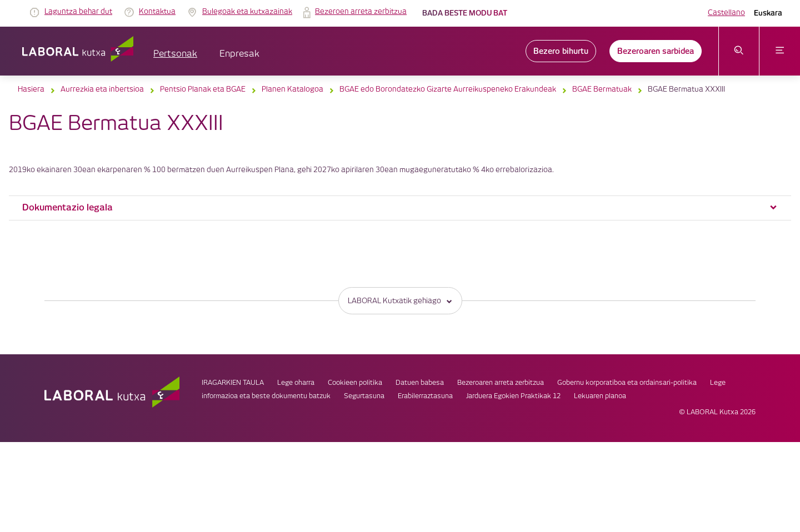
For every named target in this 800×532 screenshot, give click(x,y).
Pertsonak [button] (175, 54)
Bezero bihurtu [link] (561, 51)
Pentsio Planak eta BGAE (203, 89)
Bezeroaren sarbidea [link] (656, 51)
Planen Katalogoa (292, 89)
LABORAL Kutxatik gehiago (400, 301)
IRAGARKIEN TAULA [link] (233, 383)
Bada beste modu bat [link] (465, 13)
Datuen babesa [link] (420, 383)
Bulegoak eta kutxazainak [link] (247, 12)
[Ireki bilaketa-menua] (739, 51)
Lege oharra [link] (296, 383)
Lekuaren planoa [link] (600, 396)
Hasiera (31, 89)
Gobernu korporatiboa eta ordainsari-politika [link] (627, 383)
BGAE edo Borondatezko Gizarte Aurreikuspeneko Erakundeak (448, 89)
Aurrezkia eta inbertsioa (102, 89)
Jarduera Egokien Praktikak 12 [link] (513, 396)
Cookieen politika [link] (355, 383)
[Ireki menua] (780, 51)
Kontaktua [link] (157, 12)
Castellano (726, 13)
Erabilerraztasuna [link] (425, 396)
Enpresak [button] (239, 54)
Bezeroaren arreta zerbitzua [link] (501, 383)
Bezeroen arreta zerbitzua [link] (361, 12)
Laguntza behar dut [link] (78, 12)
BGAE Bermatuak (602, 89)
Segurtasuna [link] (364, 396)
